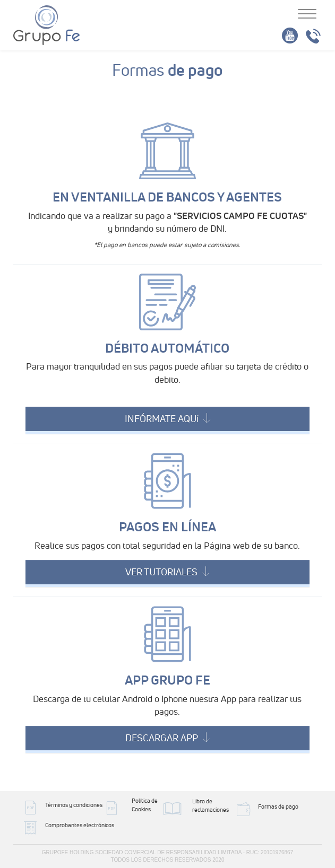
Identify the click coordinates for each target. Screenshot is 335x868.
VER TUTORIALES (167, 572)
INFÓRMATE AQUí (167, 419)
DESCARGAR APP (167, 738)
